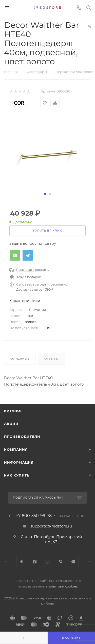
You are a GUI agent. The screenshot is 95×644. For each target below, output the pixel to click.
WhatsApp (73, 562)
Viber (60, 562)
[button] (45, 194)
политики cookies (63, 586)
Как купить (17, 475)
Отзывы (52, 359)
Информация (19, 462)
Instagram (48, 562)
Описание (20, 359)
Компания (16, 449)
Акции (11, 424)
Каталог (13, 411)
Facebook (35, 562)
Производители (22, 437)
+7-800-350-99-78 (34, 516)
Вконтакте (22, 562)
